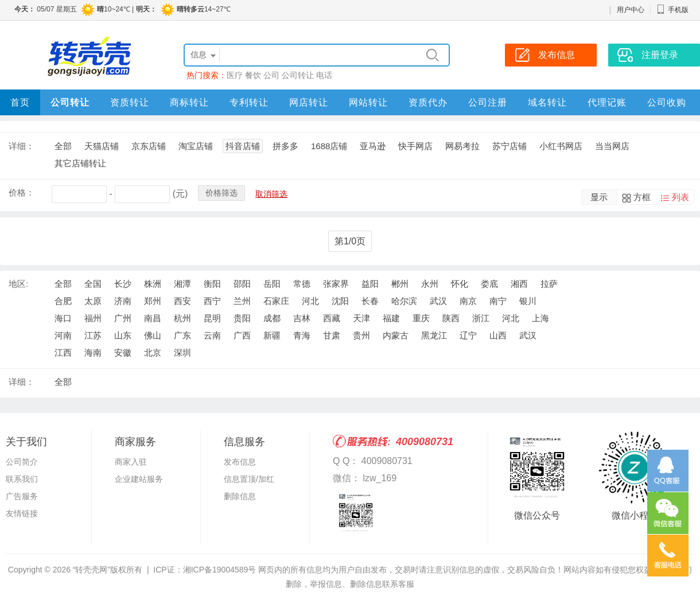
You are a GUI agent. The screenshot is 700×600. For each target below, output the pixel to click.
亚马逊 (373, 146)
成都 (272, 318)
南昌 (153, 318)
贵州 (361, 335)
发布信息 (240, 462)
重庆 (421, 318)
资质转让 (130, 102)
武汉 (438, 301)
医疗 (235, 75)
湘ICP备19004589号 (220, 570)
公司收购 (667, 102)
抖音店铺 (243, 146)
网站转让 (368, 102)
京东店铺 (149, 146)
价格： (22, 192)
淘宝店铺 (196, 146)
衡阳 (212, 284)
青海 (302, 335)
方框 (642, 197)
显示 (599, 197)
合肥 (63, 301)
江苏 (93, 335)
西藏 (332, 318)
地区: (18, 284)
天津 (361, 318)
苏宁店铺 (510, 146)
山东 (123, 335)
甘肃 (332, 335)
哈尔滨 (404, 301)
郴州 (400, 284)
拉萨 (549, 284)
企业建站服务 (139, 479)
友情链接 (22, 513)
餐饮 (253, 75)
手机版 (672, 10)
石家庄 (276, 301)
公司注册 (488, 102)
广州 (123, 318)
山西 (498, 335)
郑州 (153, 301)
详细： (22, 146)
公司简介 (22, 462)
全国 (93, 284)
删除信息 (240, 496)
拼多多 (285, 146)
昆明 (212, 318)
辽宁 (468, 335)
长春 (370, 301)
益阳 (370, 284)
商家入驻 (131, 462)
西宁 (212, 301)
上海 (540, 318)
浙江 (481, 318)
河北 (310, 301)
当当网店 (612, 146)
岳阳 (272, 284)
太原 (93, 301)
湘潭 (182, 284)
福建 (391, 318)
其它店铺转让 (80, 163)
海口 (63, 318)
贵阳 (242, 318)
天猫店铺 (102, 146)
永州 (430, 284)
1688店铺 (329, 146)
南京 (468, 301)
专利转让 (249, 102)
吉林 (302, 318)
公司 (271, 75)
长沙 (123, 284)
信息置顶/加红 (249, 479)
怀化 (460, 284)
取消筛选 (271, 194)
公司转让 (298, 75)
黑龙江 (434, 335)
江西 (63, 352)
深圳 (182, 352)
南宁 (498, 301)
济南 (123, 301)
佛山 (153, 335)
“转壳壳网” (92, 570)
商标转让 (189, 102)
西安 (182, 301)
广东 (182, 335)
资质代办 (428, 102)
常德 (302, 284)
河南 (63, 335)
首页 (20, 102)
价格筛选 (221, 193)
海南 (93, 352)
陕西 (451, 318)
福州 (93, 318)
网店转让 (309, 102)
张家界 (336, 284)
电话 (324, 75)
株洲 (153, 284)
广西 (242, 335)
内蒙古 (396, 335)
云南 (212, 335)
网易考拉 (462, 146)
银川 (528, 301)
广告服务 (22, 496)
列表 (680, 197)
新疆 (272, 335)
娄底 (489, 284)
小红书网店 (561, 146)
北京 (153, 352)
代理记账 (607, 102)
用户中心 (631, 10)
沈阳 (340, 301)
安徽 (123, 352)
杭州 (182, 318)
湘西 (519, 284)
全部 (63, 146)
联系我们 (22, 479)
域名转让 (547, 102)
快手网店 (415, 146)
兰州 (242, 301)
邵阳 (242, 284)
